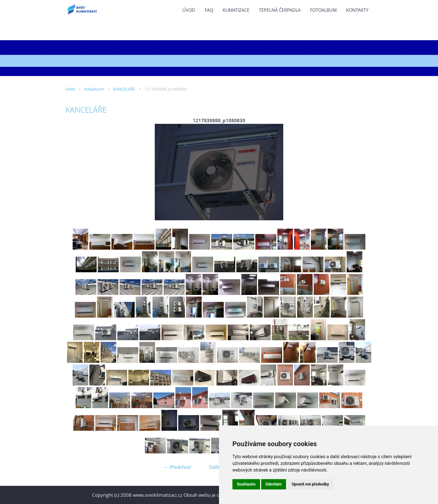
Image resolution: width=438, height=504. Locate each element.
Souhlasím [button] (246, 484)
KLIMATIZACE (236, 10)
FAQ (209, 10)
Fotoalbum (323, 10)
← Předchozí (177, 467)
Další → (217, 467)
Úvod (189, 10)
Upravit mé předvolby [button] (310, 484)
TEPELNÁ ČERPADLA (280, 10)
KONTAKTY (357, 10)
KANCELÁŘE (124, 89)
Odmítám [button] (274, 484)
